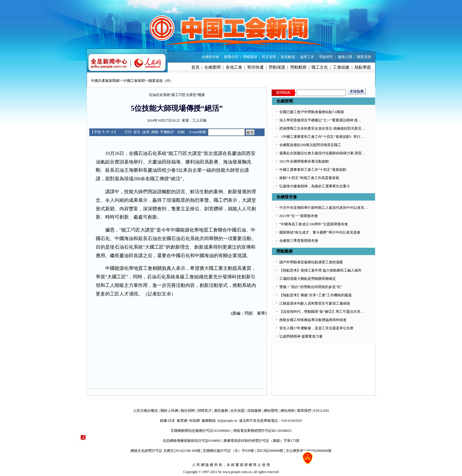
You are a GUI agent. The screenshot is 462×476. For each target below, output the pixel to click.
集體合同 (231, 57)
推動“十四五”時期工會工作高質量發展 (309, 178)
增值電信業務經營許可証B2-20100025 (262, 431)
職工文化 (320, 67)
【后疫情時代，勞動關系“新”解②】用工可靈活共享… (322, 312)
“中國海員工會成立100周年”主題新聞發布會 (314, 224)
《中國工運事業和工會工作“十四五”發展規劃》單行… (322, 137)
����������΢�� (83, 440)
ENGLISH (321, 411)
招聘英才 (204, 411)
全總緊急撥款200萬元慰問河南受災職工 (310, 145)
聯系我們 (304, 411)
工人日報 (199, 120)
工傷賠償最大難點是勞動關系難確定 (308, 279)
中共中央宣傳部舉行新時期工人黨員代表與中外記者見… (324, 208)
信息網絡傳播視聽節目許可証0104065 (192, 441)
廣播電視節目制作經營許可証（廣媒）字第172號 (261, 441)
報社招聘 (188, 411)
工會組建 (341, 67)
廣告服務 (221, 411)
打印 (128, 132)
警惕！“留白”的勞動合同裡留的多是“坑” (311, 287)
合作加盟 (237, 411)
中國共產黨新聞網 (105, 81)
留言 (137, 132)
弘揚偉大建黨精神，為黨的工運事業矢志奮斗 (315, 186)
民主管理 (269, 57)
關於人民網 (169, 411)
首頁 (195, 67)
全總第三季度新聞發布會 (299, 241)
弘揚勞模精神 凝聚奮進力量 (301, 336)
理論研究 (326, 57)
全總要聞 (212, 67)
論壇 (146, 132)
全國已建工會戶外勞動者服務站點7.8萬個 (312, 112)
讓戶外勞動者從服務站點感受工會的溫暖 (311, 262)
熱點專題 (363, 67)
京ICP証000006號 (270, 451)
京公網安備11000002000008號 (309, 451)
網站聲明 (271, 411)
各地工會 (234, 67)
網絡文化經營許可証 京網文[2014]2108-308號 (165, 451)
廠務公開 (345, 57)
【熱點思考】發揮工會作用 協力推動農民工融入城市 (320, 270)
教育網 (182, 421)
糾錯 (181, 132)
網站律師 (288, 411)
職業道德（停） (161, 81)
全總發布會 (210, 57)
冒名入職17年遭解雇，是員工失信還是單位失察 (316, 328)
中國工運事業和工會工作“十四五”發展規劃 (313, 170)
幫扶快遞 (255, 67)
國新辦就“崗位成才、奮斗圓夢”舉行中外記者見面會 (320, 232)
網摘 (155, 132)
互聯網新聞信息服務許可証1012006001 (201, 431)
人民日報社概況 (146, 411)
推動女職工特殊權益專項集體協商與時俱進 (313, 320)
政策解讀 (288, 57)
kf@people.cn (227, 421)
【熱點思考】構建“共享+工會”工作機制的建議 (315, 295)
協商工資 (307, 57)
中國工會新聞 (134, 81)
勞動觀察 (298, 67)
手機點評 (167, 132)
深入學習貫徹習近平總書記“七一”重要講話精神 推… (320, 120)
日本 (171, 421)
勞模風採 (250, 57)
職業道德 (364, 57)
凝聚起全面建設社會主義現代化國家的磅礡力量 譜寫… (322, 153)
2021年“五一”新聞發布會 (299, 216)
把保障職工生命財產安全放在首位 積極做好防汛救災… (322, 128)
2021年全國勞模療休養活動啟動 (304, 161)
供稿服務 (254, 411)
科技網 (194, 421)
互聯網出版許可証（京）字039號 (228, 451)
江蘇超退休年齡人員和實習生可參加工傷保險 (315, 303)
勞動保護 (277, 67)
